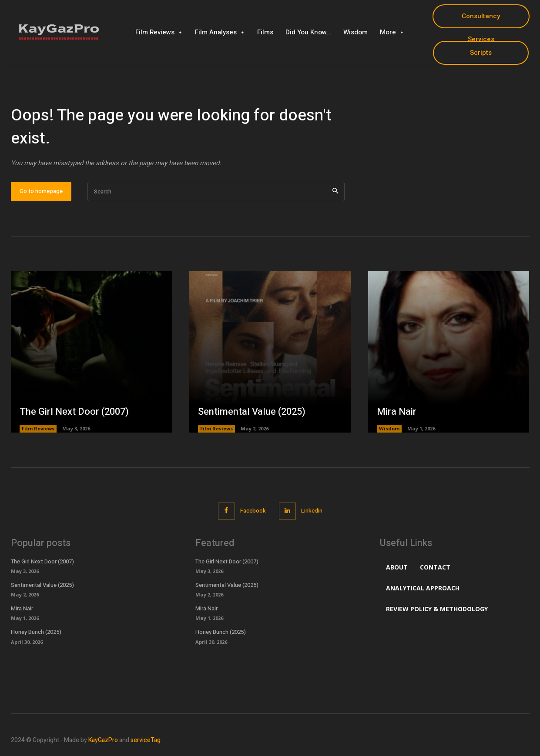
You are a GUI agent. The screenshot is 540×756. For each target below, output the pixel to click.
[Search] (335, 191)
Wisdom (389, 428)
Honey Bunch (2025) (36, 632)
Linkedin (312, 511)
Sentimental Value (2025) (252, 412)
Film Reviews (38, 428)
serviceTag (146, 740)
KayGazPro (103, 740)
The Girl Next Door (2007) (74, 412)
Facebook (253, 511)
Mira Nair (397, 412)
